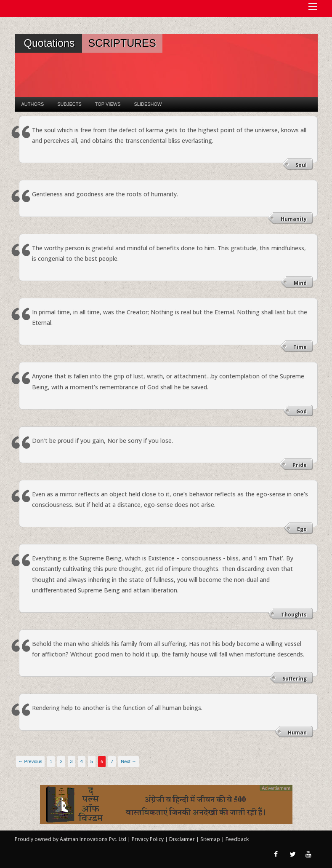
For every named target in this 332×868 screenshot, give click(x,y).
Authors (33, 104)
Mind (300, 283)
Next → (129, 761)
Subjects (69, 104)
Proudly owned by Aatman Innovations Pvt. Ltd (70, 839)
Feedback (237, 839)
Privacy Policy (148, 839)
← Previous (31, 761)
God (301, 411)
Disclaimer (182, 839)
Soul (301, 165)
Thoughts (294, 615)
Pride (300, 465)
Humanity (294, 219)
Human (297, 733)
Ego (302, 529)
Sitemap (211, 839)
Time (300, 347)
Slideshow (148, 104)
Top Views (108, 104)
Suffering (295, 679)
